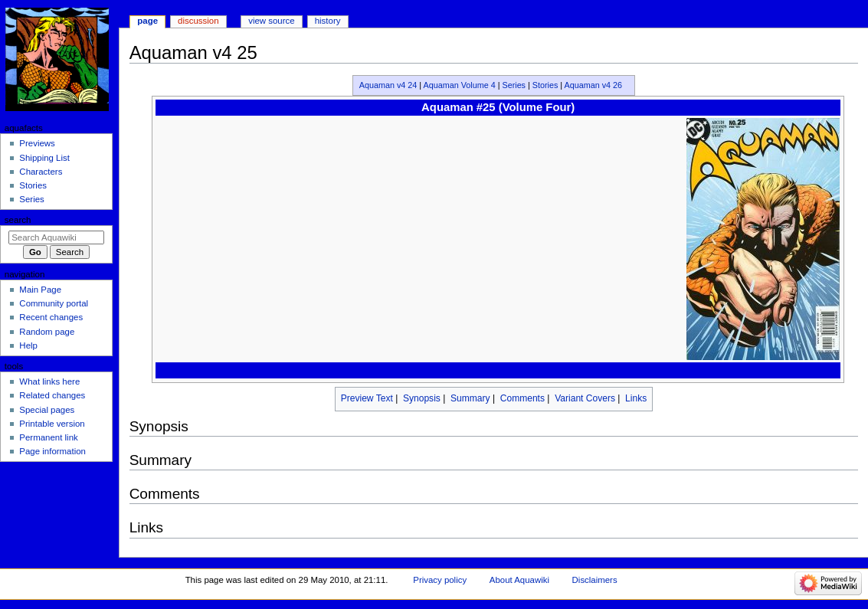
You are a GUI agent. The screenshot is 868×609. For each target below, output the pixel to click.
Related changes (52, 395)
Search (18, 220)
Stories (545, 85)
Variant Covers (585, 398)
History (328, 21)
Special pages (47, 410)
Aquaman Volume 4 (460, 85)
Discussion (198, 21)
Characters (41, 172)
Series (514, 85)
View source (271, 21)
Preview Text (367, 398)
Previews (37, 143)
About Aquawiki (519, 580)
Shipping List (44, 158)
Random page (47, 332)
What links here (49, 381)
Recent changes (51, 317)
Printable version (52, 424)
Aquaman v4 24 (388, 85)
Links (636, 398)
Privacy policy (440, 580)
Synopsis (422, 398)
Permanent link (48, 437)
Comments (522, 398)
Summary (470, 398)
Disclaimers (595, 580)
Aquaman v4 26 (594, 85)
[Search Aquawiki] (56, 237)
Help (28, 345)
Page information (52, 451)
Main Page (40, 290)
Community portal (54, 303)
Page (147, 21)
